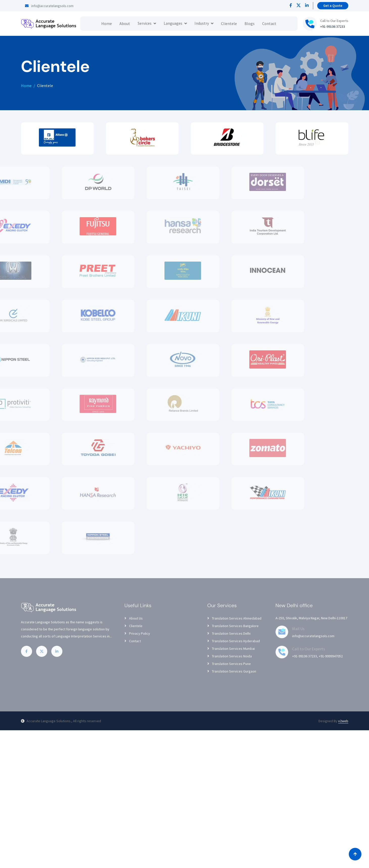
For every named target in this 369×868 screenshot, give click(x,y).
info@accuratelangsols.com (49, 6)
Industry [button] (202, 23)
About (125, 23)
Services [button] (145, 23)
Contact (269, 23)
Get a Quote (333, 6)
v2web (343, 721)
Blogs (250, 23)
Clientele (229, 23)
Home (107, 23)
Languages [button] (173, 23)
